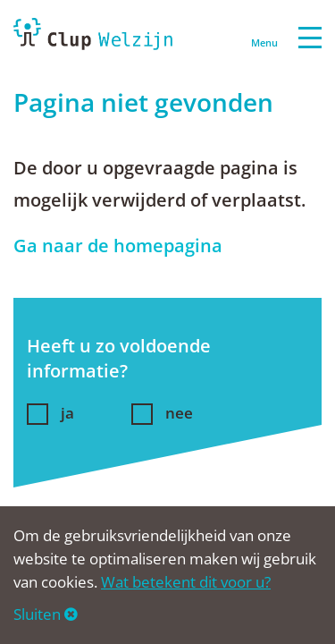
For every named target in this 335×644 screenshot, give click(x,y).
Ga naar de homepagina (118, 246)
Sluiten (46, 614)
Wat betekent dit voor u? (186, 582)
